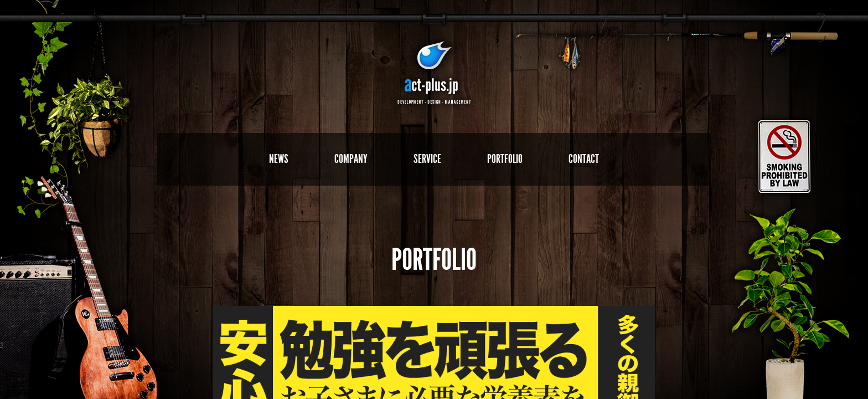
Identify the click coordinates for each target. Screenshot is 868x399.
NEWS (279, 159)
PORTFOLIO (505, 159)
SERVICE (427, 159)
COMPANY (351, 159)
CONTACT (584, 159)
